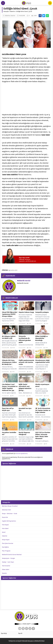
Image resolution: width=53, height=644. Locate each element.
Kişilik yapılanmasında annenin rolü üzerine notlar (26, 362)
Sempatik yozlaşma (42, 312)
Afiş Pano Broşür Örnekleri (10, 506)
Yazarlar (13, 16)
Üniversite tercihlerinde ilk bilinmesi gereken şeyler (25, 339)
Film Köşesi (5, 525)
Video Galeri (6, 569)
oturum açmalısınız (22, 453)
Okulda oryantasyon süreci (42, 385)
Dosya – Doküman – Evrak (10, 514)
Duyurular (5, 517)
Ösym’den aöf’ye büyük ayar (8, 409)
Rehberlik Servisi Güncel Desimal (12, 555)
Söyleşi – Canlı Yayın (8, 562)
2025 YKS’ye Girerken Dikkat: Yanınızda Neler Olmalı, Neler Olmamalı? (43, 435)
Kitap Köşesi (6, 540)
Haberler (12, 11)
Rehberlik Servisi (24, 281)
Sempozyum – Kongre (8, 558)
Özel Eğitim (5, 547)
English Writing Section (9, 521)
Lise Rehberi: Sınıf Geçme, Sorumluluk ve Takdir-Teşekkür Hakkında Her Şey (10, 387)
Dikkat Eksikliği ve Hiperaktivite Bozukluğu (41, 338)
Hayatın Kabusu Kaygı (26, 312)
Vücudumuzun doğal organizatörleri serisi (42, 361)
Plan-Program (6, 551)
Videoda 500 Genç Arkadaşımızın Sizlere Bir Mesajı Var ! (9, 362)
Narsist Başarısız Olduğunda (24, 433)
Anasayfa (6, 11)
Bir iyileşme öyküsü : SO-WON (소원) (9, 337)
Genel (4, 532)
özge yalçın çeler (13, 270)
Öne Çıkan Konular (8, 543)
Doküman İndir (6, 510)
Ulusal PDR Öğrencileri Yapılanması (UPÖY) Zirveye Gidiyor (10, 314)
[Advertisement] (26, 98)
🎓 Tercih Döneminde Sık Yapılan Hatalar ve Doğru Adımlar (43, 410)
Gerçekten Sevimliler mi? (9, 433)
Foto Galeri (5, 528)
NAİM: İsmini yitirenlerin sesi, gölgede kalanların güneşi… (25, 387)
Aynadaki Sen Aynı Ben (25, 409)
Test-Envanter (6, 566)
